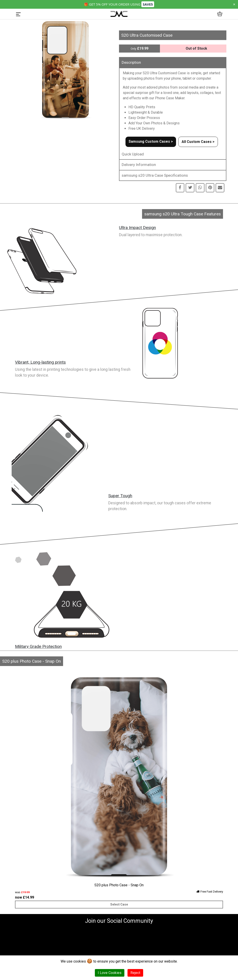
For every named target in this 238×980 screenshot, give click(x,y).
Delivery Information (139, 165)
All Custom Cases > (198, 142)
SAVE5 (148, 4)
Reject (135, 973)
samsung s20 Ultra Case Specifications (155, 175)
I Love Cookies (110, 973)
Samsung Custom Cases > (151, 141)
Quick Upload (133, 154)
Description (131, 62)
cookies (80, 961)
